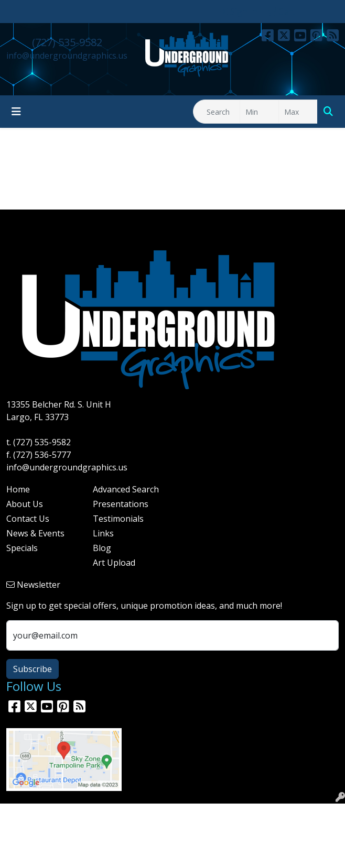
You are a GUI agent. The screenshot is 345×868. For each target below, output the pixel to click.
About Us (25, 504)
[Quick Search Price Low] (259, 112)
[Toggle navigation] (16, 112)
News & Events (35, 533)
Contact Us (28, 519)
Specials (22, 548)
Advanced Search (126, 489)
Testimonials (118, 519)
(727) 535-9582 (67, 42)
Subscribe (33, 669)
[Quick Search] (217, 112)
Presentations (121, 504)
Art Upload (114, 563)
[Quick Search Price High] (298, 112)
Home (18, 489)
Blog (102, 548)
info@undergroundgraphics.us (67, 56)
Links (103, 533)
